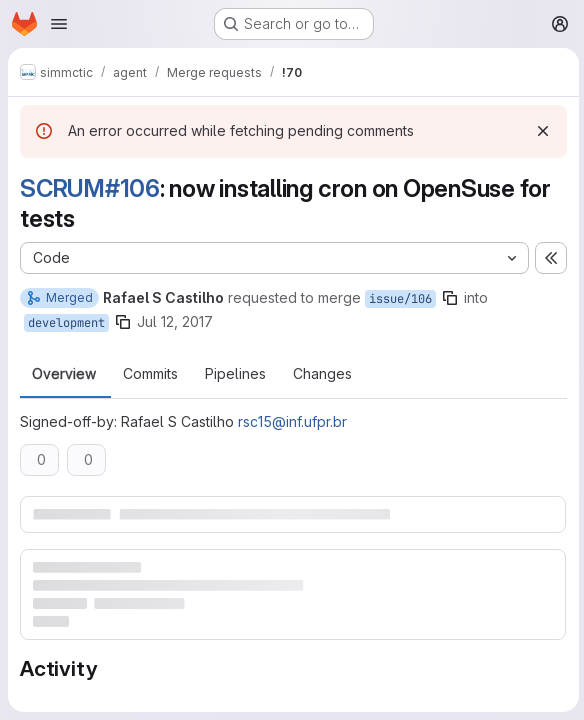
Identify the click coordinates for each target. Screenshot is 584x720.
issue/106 (400, 299)
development (66, 323)
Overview (64, 374)
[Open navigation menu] (59, 24)
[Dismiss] (540, 131)
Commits (150, 374)
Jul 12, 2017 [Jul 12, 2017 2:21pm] (175, 321)
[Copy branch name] (450, 298)
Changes (322, 374)
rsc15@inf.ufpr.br (292, 421)
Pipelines (235, 374)
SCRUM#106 (90, 188)
